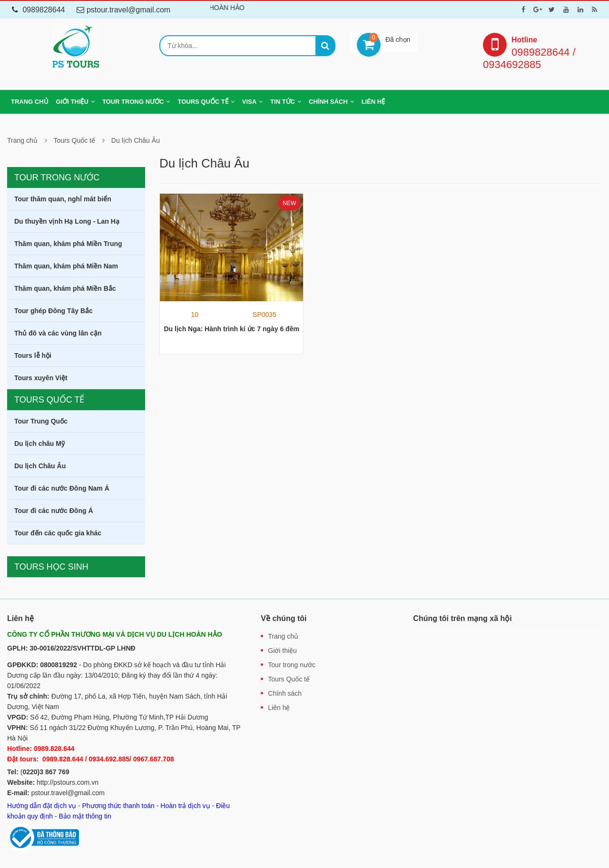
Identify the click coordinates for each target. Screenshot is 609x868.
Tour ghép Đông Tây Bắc (54, 311)
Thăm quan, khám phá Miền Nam (66, 266)
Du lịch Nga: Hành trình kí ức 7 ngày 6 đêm (231, 329)
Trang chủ (30, 102)
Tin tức (283, 102)
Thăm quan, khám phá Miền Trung (68, 244)
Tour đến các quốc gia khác (58, 533)
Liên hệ (373, 102)
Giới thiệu (72, 102)
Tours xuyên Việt (41, 378)
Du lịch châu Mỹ (39, 444)
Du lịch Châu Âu (136, 140)
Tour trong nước (133, 102)
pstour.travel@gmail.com (68, 793)
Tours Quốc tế (203, 102)
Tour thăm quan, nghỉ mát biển (63, 199)
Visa (249, 102)
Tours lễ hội (33, 355)
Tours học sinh (51, 567)
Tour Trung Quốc (41, 421)
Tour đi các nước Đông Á (54, 511)
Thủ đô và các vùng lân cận (58, 333)
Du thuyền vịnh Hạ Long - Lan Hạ (67, 221)
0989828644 (38, 10)
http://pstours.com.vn (68, 782)
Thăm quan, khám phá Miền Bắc (65, 288)
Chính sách (328, 102)
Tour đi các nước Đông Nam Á (62, 488)
